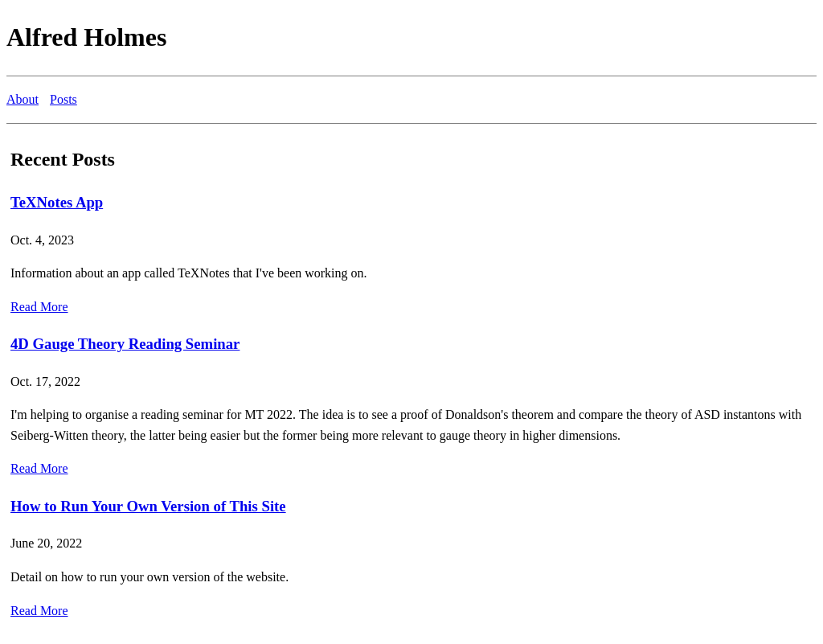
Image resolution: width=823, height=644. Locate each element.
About (23, 99)
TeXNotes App (57, 202)
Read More (39, 307)
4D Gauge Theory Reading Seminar (125, 344)
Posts (63, 99)
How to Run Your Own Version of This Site (148, 506)
